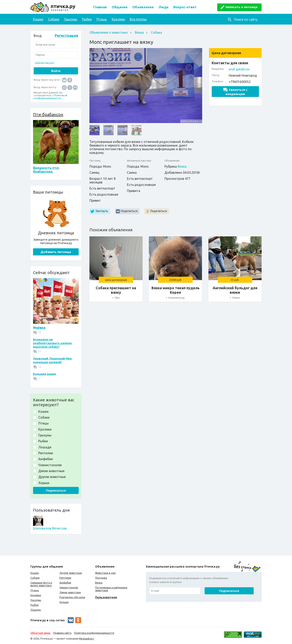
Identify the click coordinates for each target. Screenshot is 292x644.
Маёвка (39, 328)
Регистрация (66, 35)
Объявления (143, 7)
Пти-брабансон (48, 114)
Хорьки (64, 602)
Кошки (38, 19)
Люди (164, 7)
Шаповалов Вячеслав (50, 528)
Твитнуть (102, 211)
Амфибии (65, 583)
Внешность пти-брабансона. (46, 170)
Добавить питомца (56, 252)
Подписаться (56, 490)
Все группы (138, 19)
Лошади (36, 610)
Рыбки (87, 19)
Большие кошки (45, 374)
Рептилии (65, 578)
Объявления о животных (109, 32)
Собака (156, 32)
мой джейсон (239, 69)
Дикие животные (70, 592)
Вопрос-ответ (185, 7)
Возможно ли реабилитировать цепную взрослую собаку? (52, 343)
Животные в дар (105, 573)
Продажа (101, 578)
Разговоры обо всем (72, 597)
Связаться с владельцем (235, 92)
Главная (100, 7)
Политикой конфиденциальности (50, 97)
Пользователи (106, 597)
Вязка (139, 32)
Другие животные (71, 573)
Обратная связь (40, 633)
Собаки (54, 19)
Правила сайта (62, 633)
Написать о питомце (242, 7)
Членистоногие (69, 587)
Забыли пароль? (45, 63)
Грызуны (71, 19)
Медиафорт (87, 639)
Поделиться (129, 211)
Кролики (118, 19)
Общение (120, 7)
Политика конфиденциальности (94, 633)
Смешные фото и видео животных (41, 584)
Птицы (102, 19)
